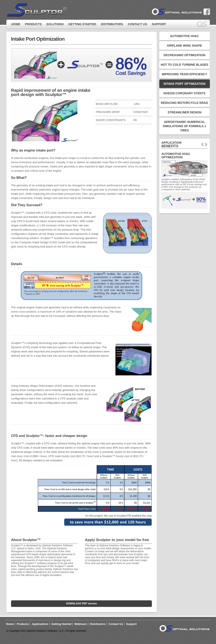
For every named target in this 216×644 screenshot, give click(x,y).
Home (16, 24)
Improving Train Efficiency (185, 74)
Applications (40, 624)
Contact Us (138, 24)
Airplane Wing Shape (185, 46)
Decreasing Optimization (184, 55)
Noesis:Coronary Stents (185, 93)
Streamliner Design (184, 112)
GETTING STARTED (82, 24)
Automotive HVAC (185, 36)
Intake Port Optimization (184, 84)
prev (202, 144)
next (206, 144)
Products (33, 24)
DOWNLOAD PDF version (81, 604)
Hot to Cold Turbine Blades (185, 65)
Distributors (112, 24)
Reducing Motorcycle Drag (184, 103)
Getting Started (61, 624)
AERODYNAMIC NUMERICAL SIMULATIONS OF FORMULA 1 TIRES (185, 126)
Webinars (80, 624)
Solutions (55, 24)
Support (159, 24)
